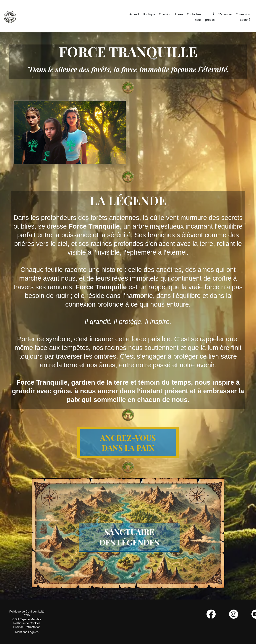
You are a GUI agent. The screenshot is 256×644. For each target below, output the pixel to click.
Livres (179, 14)
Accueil (134, 14)
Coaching (165, 14)
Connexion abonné (243, 17)
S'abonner (225, 14)
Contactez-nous (194, 17)
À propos (210, 17)
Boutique (149, 14)
